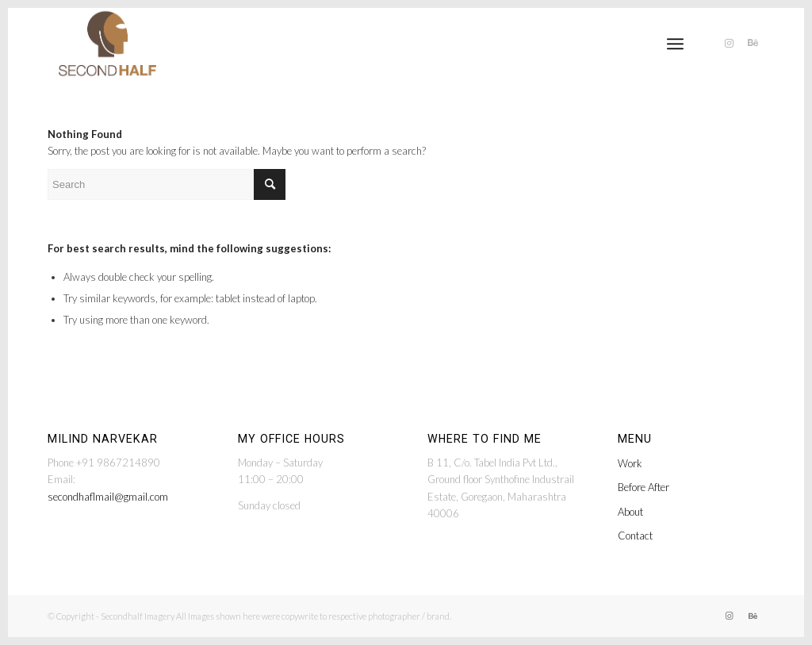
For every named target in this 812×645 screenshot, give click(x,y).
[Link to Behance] (753, 43)
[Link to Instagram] (729, 43)
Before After (643, 487)
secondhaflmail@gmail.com (108, 497)
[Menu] (675, 44)
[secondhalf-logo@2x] (107, 44)
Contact (635, 536)
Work (630, 463)
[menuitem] (675, 44)
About (630, 512)
